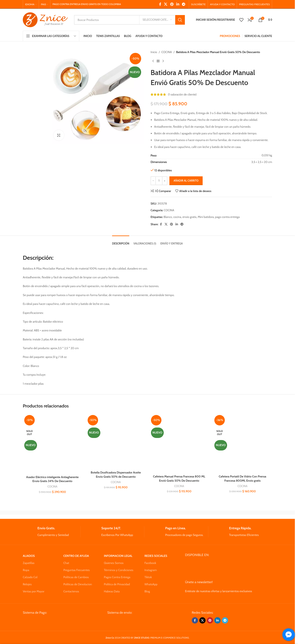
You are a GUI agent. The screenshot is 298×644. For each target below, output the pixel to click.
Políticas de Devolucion (78, 584)
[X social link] (166, 4)
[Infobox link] (52, 532)
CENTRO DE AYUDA (76, 556)
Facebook (150, 563)
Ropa (26, 570)
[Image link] (54, 622)
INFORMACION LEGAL (118, 556)
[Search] (129, 20)
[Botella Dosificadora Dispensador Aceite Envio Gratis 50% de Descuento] (116, 441)
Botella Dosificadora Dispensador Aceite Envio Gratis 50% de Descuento (116, 475)
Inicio (154, 52)
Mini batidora (206, 217)
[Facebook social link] (160, 4)
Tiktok (148, 577)
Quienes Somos (114, 563)
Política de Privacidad (117, 584)
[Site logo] (45, 19)
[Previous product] (153, 61)
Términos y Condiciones (119, 570)
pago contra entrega (227, 217)
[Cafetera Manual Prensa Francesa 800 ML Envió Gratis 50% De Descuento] (179, 443)
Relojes (27, 584)
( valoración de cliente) (182, 94)
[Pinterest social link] (172, 4)
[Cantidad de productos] (159, 181)
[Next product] (163, 61)
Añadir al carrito (186, 181)
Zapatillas (29, 563)
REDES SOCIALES (156, 556)
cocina (177, 217)
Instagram (151, 570)
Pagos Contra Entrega (117, 577)
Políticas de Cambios (76, 577)
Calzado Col (30, 577)
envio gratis (189, 217)
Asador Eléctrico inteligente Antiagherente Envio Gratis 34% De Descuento (52, 479)
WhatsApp (151, 584)
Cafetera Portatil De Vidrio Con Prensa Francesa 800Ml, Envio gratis (242, 479)
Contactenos (71, 591)
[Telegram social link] (184, 4)
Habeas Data (112, 591)
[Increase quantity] (165, 181)
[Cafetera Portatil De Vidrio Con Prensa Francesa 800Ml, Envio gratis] (242, 443)
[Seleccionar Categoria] (157, 20)
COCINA (167, 52)
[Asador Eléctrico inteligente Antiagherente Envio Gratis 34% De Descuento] (52, 443)
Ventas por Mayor (34, 591)
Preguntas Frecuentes (77, 570)
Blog (147, 591)
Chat (66, 563)
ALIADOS (29, 556)
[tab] (121, 242)
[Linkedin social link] (178, 4)
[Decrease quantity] (153, 181)
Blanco (168, 217)
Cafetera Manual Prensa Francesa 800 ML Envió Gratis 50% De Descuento (179, 479)
